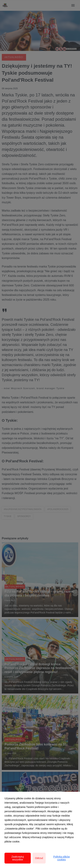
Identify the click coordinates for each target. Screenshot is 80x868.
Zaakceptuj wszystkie (18, 858)
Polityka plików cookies (61, 858)
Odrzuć (39, 858)
